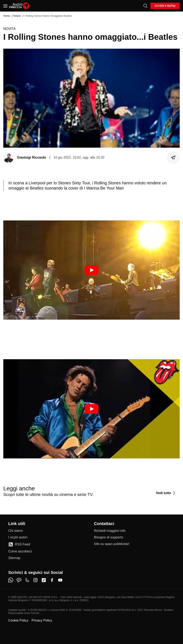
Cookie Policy (18, 620)
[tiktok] (44, 580)
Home (7, 16)
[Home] (19, 6)
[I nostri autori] (18, 537)
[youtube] (60, 580)
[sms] (19, 580)
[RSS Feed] (19, 544)
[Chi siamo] (16, 531)
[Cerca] (145, 6)
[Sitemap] (14, 558)
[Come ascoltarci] (20, 551)
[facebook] (52, 580)
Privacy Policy (42, 620)
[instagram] (35, 580)
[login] (165, 6)
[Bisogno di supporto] (109, 537)
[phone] (27, 580)
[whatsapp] (11, 580)
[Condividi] (173, 158)
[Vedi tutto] (166, 493)
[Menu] (5, 6)
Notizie (17, 16)
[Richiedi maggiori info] (110, 531)
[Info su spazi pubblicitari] (112, 544)
